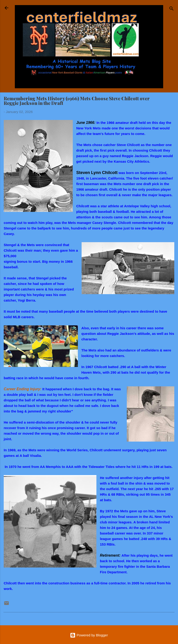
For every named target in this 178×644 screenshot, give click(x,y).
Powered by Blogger (89, 635)
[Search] (172, 9)
